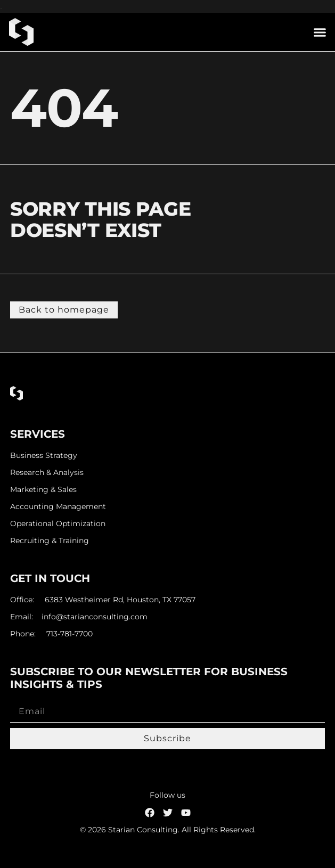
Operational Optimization (58, 524)
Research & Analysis (47, 473)
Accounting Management (58, 507)
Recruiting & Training (50, 541)
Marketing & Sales (43, 490)
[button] (320, 32)
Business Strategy (44, 456)
